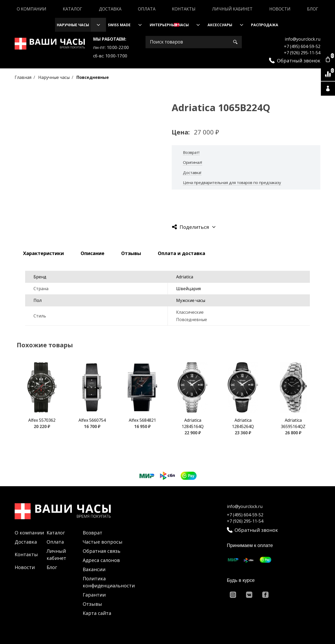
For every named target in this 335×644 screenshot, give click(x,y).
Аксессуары (220, 25)
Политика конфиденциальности (109, 582)
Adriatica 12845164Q (193, 423)
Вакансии (94, 569)
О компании (32, 9)
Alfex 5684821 (142, 420)
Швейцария (188, 289)
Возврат (93, 533)
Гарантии (94, 595)
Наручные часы (73, 25)
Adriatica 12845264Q (243, 423)
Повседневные (93, 77)
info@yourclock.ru (303, 39)
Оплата (147, 9)
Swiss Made (119, 25)
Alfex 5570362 (42, 420)
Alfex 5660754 (92, 420)
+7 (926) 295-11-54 (302, 53)
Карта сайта (97, 613)
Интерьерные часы (169, 25)
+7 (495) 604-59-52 (302, 46)
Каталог (72, 9)
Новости (280, 9)
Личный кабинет (232, 9)
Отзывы (92, 604)
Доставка (110, 9)
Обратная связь (102, 551)
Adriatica (185, 277)
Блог (313, 9)
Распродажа (265, 25)
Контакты (184, 9)
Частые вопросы (103, 542)
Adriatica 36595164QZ (293, 423)
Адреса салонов (101, 560)
